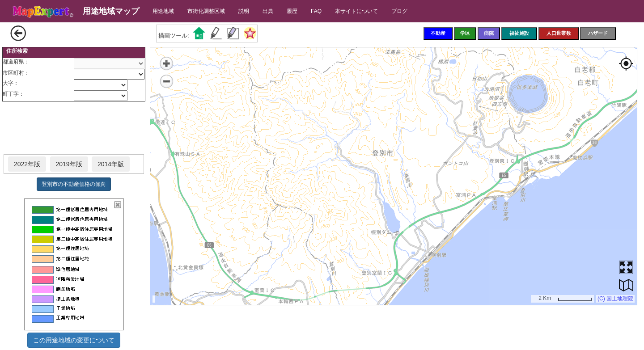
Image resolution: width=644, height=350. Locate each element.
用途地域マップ (111, 11)
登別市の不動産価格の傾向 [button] (74, 184)
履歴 (292, 11)
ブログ (399, 11)
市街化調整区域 (206, 11)
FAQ (316, 11)
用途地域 (163, 11)
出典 (268, 11)
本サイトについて (356, 11)
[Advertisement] (74, 128)
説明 (244, 11)
